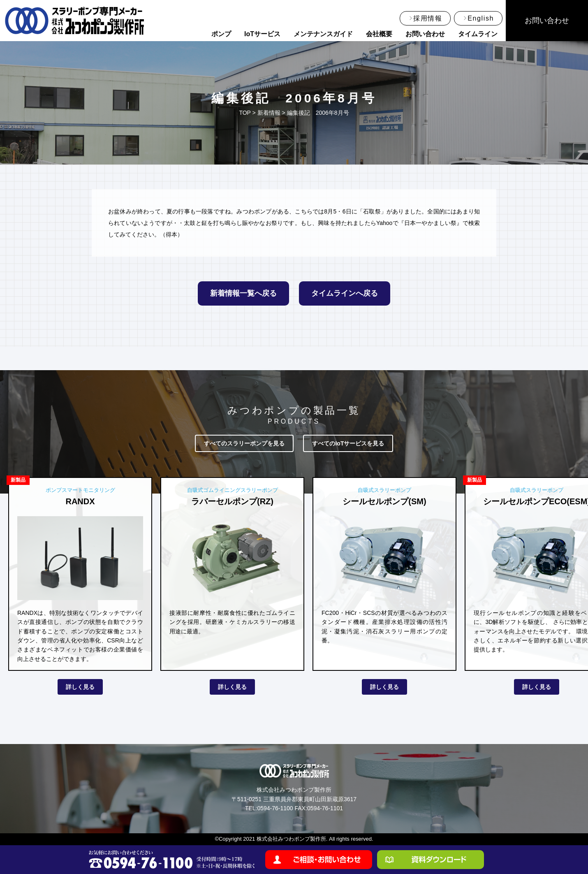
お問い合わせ (425, 34)
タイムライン (478, 34)
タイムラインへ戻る (345, 293)
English (481, 18)
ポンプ (221, 34)
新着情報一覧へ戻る (243, 293)
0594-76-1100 (275, 808)
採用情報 (428, 18)
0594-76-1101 (325, 808)
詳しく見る (80, 687)
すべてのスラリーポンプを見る (244, 443)
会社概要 (379, 34)
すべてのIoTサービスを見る (348, 443)
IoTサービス (262, 34)
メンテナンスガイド (323, 34)
